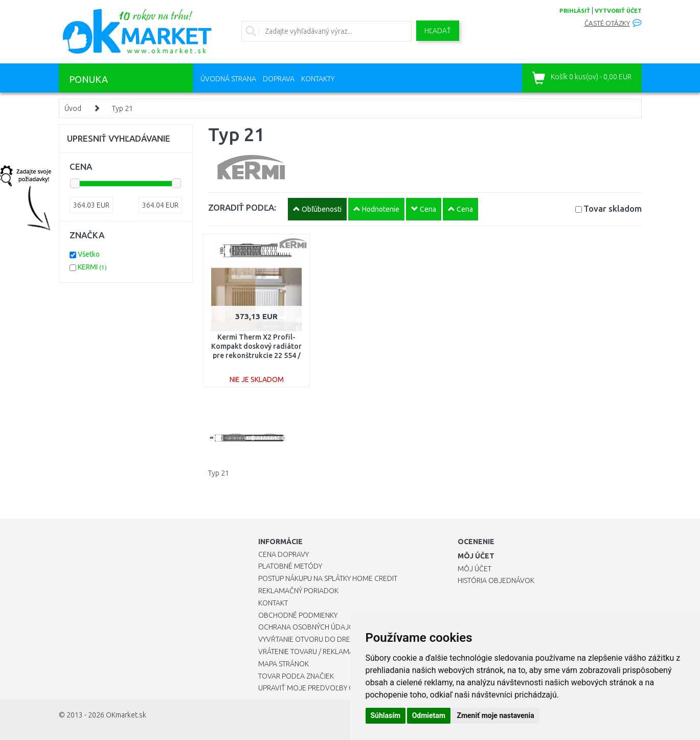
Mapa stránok (284, 664)
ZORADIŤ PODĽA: (242, 207)
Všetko (89, 254)
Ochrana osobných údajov (309, 627)
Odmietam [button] (429, 715)
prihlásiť (575, 11)
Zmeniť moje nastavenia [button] (495, 715)
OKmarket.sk (126, 715)
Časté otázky (607, 23)
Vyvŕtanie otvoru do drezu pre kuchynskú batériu (349, 639)
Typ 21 (122, 108)
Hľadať (438, 31)
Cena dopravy (284, 554)
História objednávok (496, 580)
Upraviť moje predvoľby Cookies (318, 688)
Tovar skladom (613, 208)
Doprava (279, 79)
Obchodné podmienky (298, 615)
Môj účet (475, 569)
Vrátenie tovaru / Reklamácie (311, 652)
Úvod (73, 108)
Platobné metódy (290, 566)
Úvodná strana (228, 79)
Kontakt (273, 603)
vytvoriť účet (618, 11)
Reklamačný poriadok (298, 591)
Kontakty (318, 79)
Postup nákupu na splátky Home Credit (328, 578)
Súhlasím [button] (386, 715)
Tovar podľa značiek (296, 676)
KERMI (92, 267)
